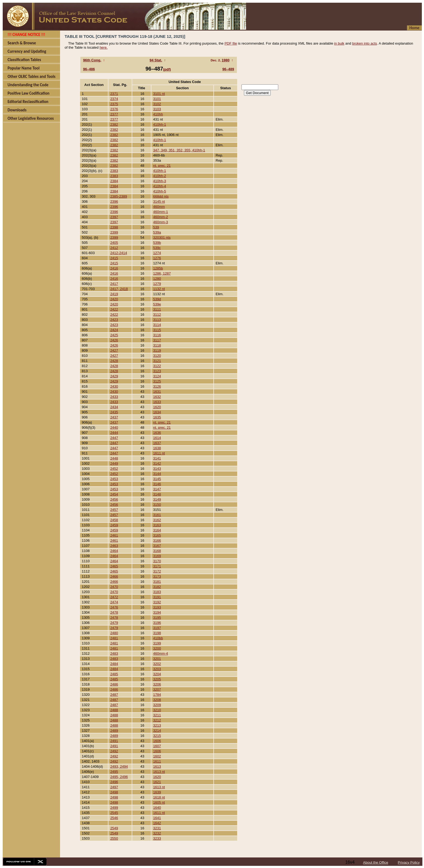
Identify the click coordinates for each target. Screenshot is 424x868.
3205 (157, 679)
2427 (114, 350)
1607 (157, 746)
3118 (157, 345)
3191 (157, 597)
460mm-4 (160, 654)
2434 (114, 407)
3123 (157, 371)
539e (157, 304)
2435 (114, 412)
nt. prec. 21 (162, 166)
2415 (114, 258)
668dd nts (161, 196)
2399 (114, 232)
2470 (114, 587)
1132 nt (159, 289)
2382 (114, 124)
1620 (157, 407)
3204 (157, 674)
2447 (114, 438)
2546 (114, 818)
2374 (114, 99)
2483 (114, 654)
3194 (157, 612)
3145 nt (159, 202)
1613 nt (159, 772)
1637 (157, 443)
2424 (114, 330)
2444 (114, 433)
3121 (157, 361)
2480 (114, 633)
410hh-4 (160, 186)
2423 (114, 320)
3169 (157, 556)
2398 (114, 227)
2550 (114, 838)
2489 (114, 731)
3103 (157, 109)
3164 (157, 530)
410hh (158, 114)
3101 (157, 99)
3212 (157, 720)
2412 (114, 248)
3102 (157, 104)
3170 (157, 561)
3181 (157, 582)
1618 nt (159, 797)
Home (414, 28)
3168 (157, 551)
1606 (157, 741)
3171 (157, 566)
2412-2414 (119, 253)
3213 (157, 725)
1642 (157, 823)
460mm (159, 207)
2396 (114, 202)
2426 (114, 340)
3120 (157, 356)
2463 (114, 546)
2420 (114, 299)
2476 (114, 607)
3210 (157, 710)
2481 (114, 638)
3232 (157, 833)
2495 (114, 772)
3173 (157, 576)
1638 (157, 448)
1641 (157, 818)
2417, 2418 (119, 289)
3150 (157, 505)
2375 (114, 104)
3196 (157, 623)
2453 (114, 479)
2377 (114, 114)
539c (157, 248)
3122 (157, 366)
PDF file (231, 43)
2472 (114, 597)
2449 (114, 463)
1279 (157, 284)
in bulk (339, 43)
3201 (157, 659)
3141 (157, 458)
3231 (157, 828)
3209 (157, 705)
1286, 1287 (162, 273)
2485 (114, 674)
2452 (114, 469)
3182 (157, 587)
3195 (157, 618)
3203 (157, 669)
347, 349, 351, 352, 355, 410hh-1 (179, 150)
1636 (157, 433)
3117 (157, 340)
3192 (157, 602)
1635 (157, 417)
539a (157, 232)
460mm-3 (160, 222)
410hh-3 (160, 181)
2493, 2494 (119, 766)
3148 (157, 494)
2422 (114, 309)
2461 (114, 535)
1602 (157, 756)
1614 (157, 438)
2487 (114, 695)
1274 (157, 253)
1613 (157, 766)
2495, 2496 (119, 777)
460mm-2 (160, 217)
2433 (114, 397)
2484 (114, 664)
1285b (158, 268)
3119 (157, 350)
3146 (157, 484)
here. (104, 47)
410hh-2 (160, 176)
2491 (114, 741)
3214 (157, 731)
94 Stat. (156, 60)
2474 (114, 602)
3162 (157, 520)
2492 (114, 751)
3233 (157, 838)
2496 (114, 782)
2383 (114, 171)
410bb (158, 638)
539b (157, 243)
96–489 (228, 69)
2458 (114, 520)
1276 (157, 258)
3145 (157, 479)
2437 (114, 417)
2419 (114, 294)
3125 (157, 381)
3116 (157, 335)
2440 (114, 428)
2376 (114, 109)
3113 (157, 320)
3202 (157, 664)
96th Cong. (92, 60)
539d (157, 299)
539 (156, 227)
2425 (114, 335)
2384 (114, 181)
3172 (157, 571)
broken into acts (365, 43)
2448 (114, 458)
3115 (157, 330)
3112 (157, 315)
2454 (114, 494)
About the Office (376, 862)
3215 (157, 736)
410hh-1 (160, 124)
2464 (114, 551)
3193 (157, 607)
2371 (114, 94)
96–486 (89, 69)
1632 (157, 397)
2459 (114, 525)
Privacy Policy (409, 862)
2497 (114, 787)
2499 (114, 808)
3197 (157, 628)
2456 (114, 499)
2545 (114, 813)
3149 (157, 499)
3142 (157, 463)
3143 (157, 469)
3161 (157, 515)
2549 (114, 828)
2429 (114, 376)
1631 (157, 392)
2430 (114, 386)
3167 (157, 546)
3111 (157, 309)
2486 (114, 684)
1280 (157, 279)
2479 (114, 623)
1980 (226, 60)
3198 (157, 633)
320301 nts (162, 237)
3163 (157, 525)
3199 (157, 643)
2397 (114, 217)
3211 (157, 715)
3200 (157, 648)
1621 (157, 782)
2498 (114, 792)
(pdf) (167, 69)
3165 (157, 535)
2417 (114, 284)
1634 (157, 412)
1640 (157, 808)
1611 (157, 761)
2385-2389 (119, 196)
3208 (157, 700)
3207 (157, 689)
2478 (114, 612)
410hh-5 (160, 191)
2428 (114, 361)
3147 (157, 489)
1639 (157, 792)
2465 (114, 566)
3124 (157, 376)
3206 (157, 684)
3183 (157, 592)
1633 (157, 402)
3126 (157, 386)
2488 (114, 710)
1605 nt (159, 802)
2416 (114, 268)
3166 (157, 541)
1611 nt (159, 453)
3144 (157, 474)
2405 (114, 243)
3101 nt (159, 94)
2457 (114, 510)
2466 (114, 576)
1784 (157, 695)
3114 (157, 325)
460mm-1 (160, 212)
